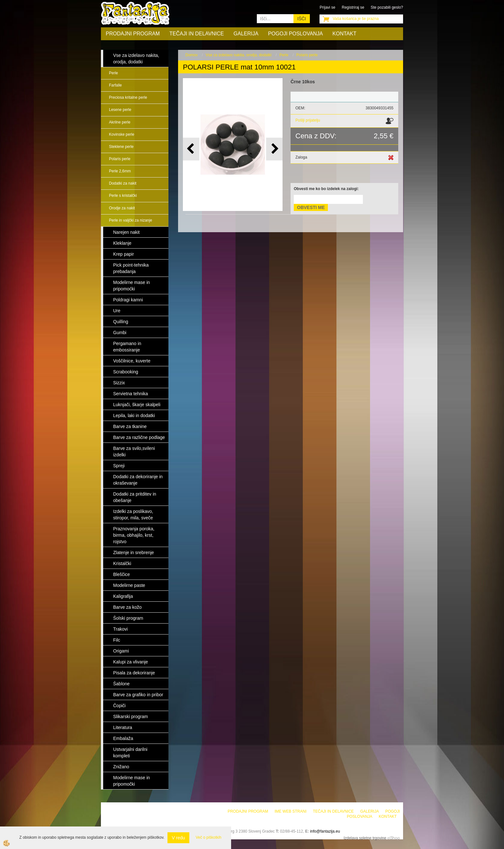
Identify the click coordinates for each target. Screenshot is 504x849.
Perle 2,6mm (120, 171)
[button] (274, 149)
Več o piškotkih (209, 837)
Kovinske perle (122, 134)
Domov (192, 55)
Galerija (246, 34)
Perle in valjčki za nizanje (130, 220)
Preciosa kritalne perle (128, 97)
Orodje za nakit (122, 208)
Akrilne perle (120, 122)
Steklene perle (121, 147)
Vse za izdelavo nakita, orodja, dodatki (239, 55)
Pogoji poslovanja (295, 34)
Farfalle (115, 85)
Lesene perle (120, 110)
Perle (113, 73)
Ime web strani (290, 811)
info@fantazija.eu (325, 831)
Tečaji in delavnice (197, 34)
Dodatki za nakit (123, 183)
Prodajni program (133, 34)
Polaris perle (120, 159)
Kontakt (344, 34)
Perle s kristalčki (123, 196)
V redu (178, 838)
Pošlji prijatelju (308, 120)
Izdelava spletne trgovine (365, 838)
